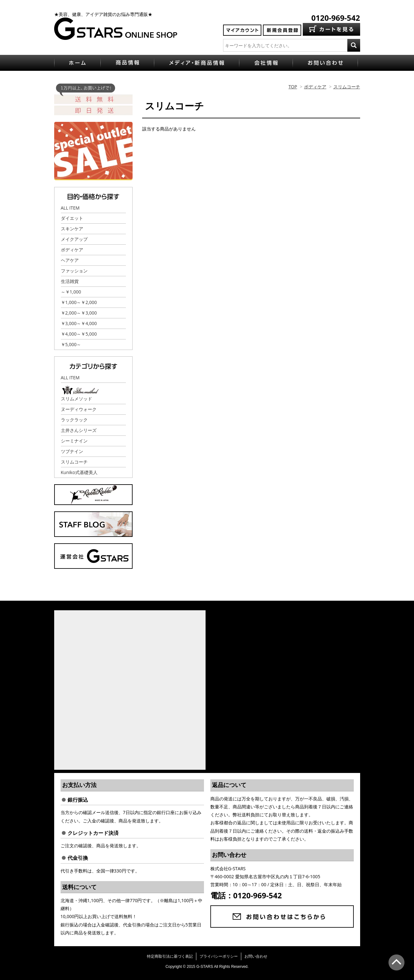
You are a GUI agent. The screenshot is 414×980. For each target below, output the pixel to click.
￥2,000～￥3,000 (79, 313)
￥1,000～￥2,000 (79, 302)
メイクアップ (74, 239)
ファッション (74, 271)
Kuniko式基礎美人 (79, 472)
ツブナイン (72, 451)
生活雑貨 (70, 281)
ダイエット (72, 218)
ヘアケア (70, 260)
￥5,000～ (71, 344)
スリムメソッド (76, 399)
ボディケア (315, 87)
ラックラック (74, 420)
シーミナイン (74, 441)
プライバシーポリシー (219, 956)
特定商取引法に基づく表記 (170, 956)
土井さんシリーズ (79, 430)
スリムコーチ (347, 87)
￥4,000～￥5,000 (79, 334)
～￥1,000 (71, 292)
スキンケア (72, 229)
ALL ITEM (70, 208)
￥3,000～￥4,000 (79, 323)
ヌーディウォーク (79, 409)
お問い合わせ (256, 956)
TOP (293, 87)
